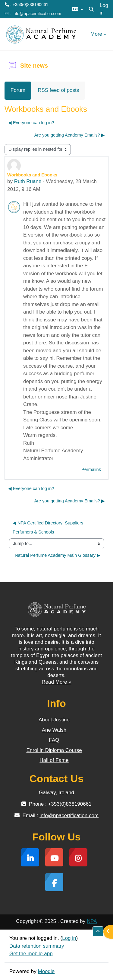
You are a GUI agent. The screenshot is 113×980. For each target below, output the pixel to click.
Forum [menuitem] (18, 90)
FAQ (54, 740)
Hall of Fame (54, 760)
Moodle (46, 971)
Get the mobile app (31, 954)
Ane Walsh (54, 730)
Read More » (56, 682)
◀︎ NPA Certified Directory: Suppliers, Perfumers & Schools (49, 527)
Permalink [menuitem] (91, 469)
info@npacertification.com (37, 14)
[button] (78, 9)
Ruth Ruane (28, 181)
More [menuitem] (96, 34)
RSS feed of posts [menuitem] (58, 90)
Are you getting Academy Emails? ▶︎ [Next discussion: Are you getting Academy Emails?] (69, 135)
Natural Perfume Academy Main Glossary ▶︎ (58, 555)
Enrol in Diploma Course (54, 750)
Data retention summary (37, 946)
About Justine (54, 720)
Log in (104, 9)
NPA (92, 921)
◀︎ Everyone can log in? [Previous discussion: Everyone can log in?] (31, 123)
